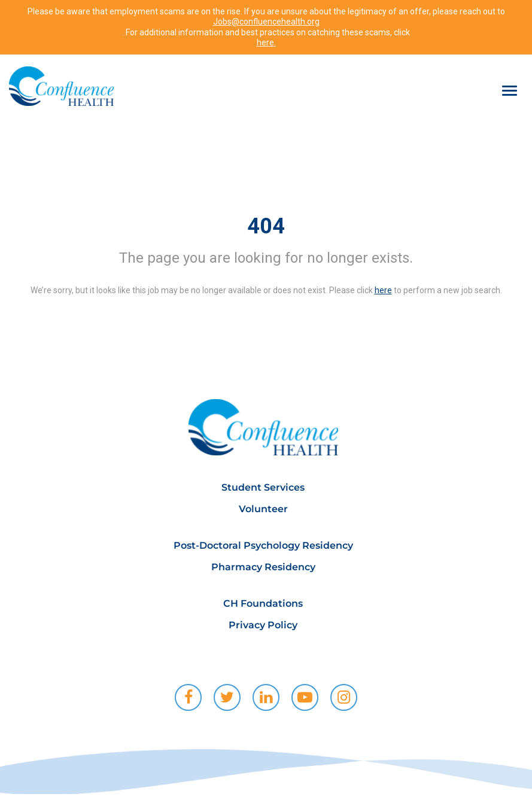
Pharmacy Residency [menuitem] (263, 567)
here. (266, 42)
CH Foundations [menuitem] (263, 603)
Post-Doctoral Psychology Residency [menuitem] (263, 545)
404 (266, 226)
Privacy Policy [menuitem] (263, 625)
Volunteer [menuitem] (263, 509)
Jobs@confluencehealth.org (266, 22)
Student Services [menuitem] (263, 487)
